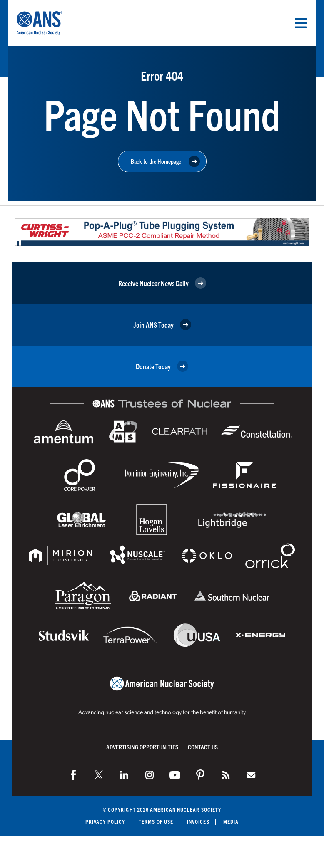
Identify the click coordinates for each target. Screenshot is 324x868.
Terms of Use (156, 822)
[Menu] (301, 23)
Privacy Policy (105, 822)
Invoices (198, 822)
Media (231, 822)
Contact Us (203, 747)
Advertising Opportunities (142, 747)
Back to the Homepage (165, 162)
